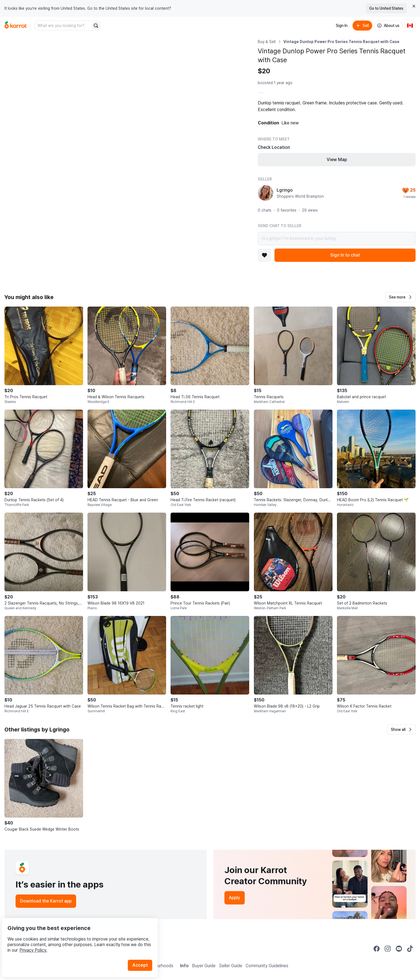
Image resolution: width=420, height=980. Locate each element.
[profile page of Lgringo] (266, 193)
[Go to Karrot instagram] (388, 949)
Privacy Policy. (74, 937)
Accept (143, 952)
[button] (401, 297)
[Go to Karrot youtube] (399, 949)
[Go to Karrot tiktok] (410, 949)
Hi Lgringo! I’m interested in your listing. (337, 239)
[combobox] (63, 26)
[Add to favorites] (264, 255)
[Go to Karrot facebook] (377, 949)
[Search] (96, 26)
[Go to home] (16, 26)
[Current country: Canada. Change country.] (410, 26)
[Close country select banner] (414, 6)
